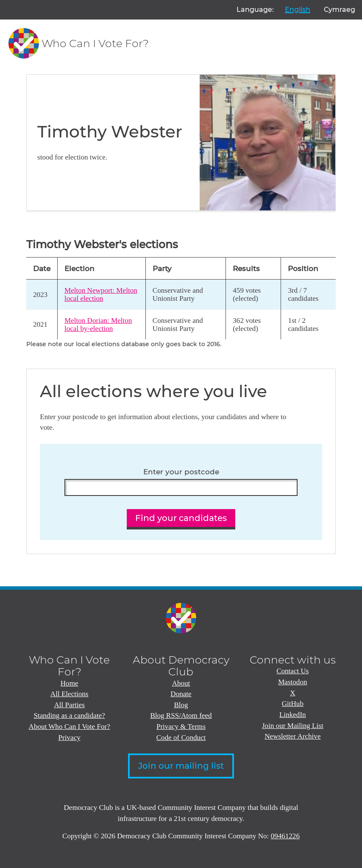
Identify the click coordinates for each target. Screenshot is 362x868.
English (298, 10)
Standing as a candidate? (69, 715)
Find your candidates (181, 518)
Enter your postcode (181, 472)
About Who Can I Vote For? (70, 727)
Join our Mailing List (293, 726)
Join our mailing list (181, 766)
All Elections (70, 694)
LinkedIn (293, 715)
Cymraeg (340, 10)
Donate (181, 694)
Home (70, 683)
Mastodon (292, 682)
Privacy (70, 738)
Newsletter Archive (292, 736)
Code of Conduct (181, 738)
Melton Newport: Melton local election (101, 294)
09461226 (285, 836)
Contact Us (292, 671)
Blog (181, 705)
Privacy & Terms (181, 727)
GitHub (293, 704)
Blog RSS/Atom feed (181, 715)
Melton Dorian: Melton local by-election (98, 325)
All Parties (69, 705)
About (181, 683)
